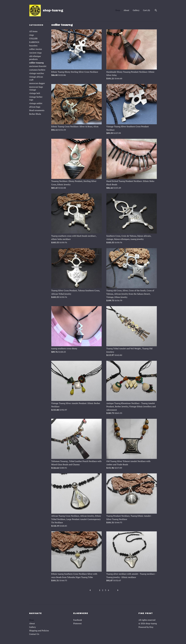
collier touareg (36, 63)
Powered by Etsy (146, 627)
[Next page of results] (118, 590)
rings (32, 35)
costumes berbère (37, 70)
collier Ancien (36, 49)
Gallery (136, 10)
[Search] (156, 11)
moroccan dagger (37, 83)
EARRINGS (34, 42)
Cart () (146, 10)
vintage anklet (36, 103)
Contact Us (34, 634)
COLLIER (33, 38)
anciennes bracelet (38, 66)
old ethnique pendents (35, 58)
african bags (35, 107)
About (126, 10)
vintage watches (37, 73)
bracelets (33, 46)
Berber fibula (35, 114)
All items (33, 31)
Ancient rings (35, 53)
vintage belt (35, 93)
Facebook (78, 620)
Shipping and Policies (39, 631)
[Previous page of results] (90, 590)
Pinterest (77, 623)
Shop (118, 10)
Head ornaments (37, 110)
